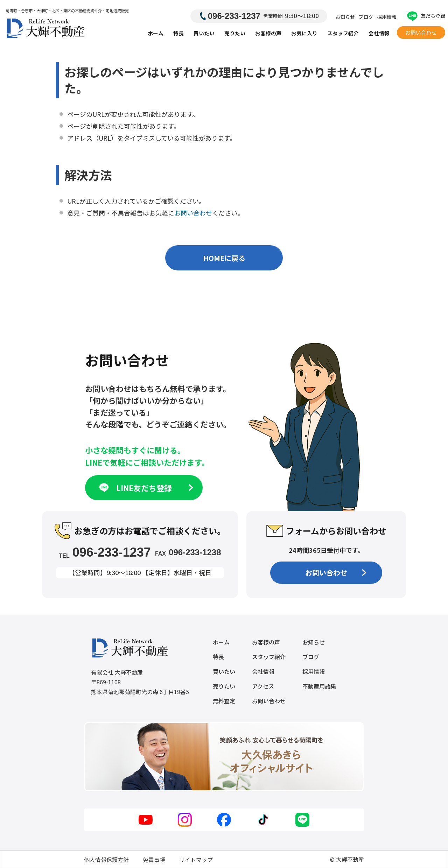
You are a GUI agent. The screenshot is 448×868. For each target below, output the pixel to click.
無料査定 (224, 701)
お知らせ (345, 17)
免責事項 (154, 860)
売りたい (235, 33)
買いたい (204, 33)
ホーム (156, 33)
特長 (178, 33)
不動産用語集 (319, 686)
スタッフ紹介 (343, 33)
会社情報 (379, 33)
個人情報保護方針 (106, 860)
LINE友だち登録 (145, 488)
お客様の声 (268, 33)
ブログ (366, 17)
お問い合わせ (421, 32)
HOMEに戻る (224, 258)
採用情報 (387, 17)
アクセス (263, 686)
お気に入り (304, 33)
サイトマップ (196, 860)
